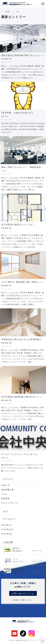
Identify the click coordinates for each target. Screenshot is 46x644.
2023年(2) (7, 525)
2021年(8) (7, 534)
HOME (7, 12)
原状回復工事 (8, 490)
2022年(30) (7, 529)
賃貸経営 (5, 498)
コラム (4, 494)
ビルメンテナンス (10, 503)
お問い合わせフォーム (23, 593)
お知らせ (5, 485)
